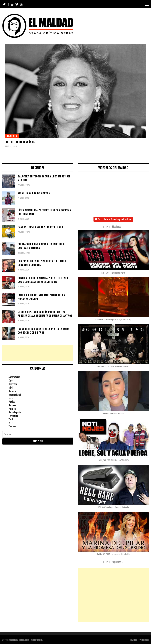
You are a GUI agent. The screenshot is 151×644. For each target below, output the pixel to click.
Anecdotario (14, 377)
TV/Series (12, 136)
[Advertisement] (38, 353)
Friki (11, 388)
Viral (11, 419)
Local (11, 398)
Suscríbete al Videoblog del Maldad (113, 219)
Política (12, 409)
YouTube (12, 426)
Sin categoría (15, 412)
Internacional (15, 395)
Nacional (12, 405)
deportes (13, 384)
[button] (117, 227)
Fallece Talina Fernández (20, 142)
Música (12, 402)
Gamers (12, 391)
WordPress (144, 640)
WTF (10, 423)
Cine (10, 380)
